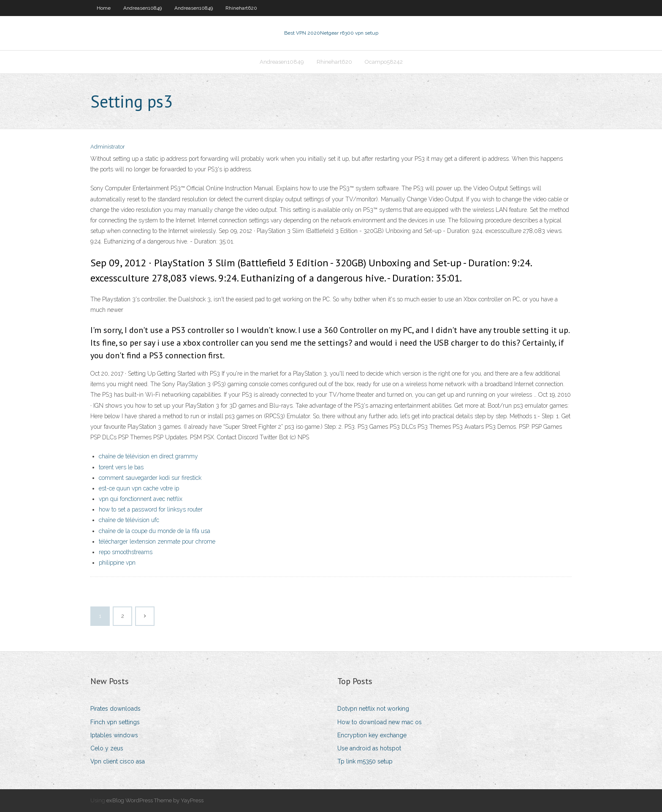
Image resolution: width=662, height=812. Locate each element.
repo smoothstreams (126, 552)
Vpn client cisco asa (118, 761)
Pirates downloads (115, 709)
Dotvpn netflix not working (373, 709)
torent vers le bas (121, 467)
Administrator (108, 147)
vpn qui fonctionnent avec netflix (141, 499)
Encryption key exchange (372, 735)
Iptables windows (114, 735)
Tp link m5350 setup (365, 761)
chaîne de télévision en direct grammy (148, 456)
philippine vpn (117, 563)
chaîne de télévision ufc (129, 520)
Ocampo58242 (384, 62)
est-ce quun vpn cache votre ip (139, 488)
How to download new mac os (380, 722)
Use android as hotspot (369, 748)
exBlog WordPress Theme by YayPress (155, 800)
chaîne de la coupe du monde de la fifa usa (155, 531)
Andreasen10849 (142, 8)
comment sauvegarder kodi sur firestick (150, 478)
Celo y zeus (107, 748)
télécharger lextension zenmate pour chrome (157, 541)
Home (104, 8)
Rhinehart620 (241, 8)
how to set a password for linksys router (151, 509)
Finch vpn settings (115, 722)
